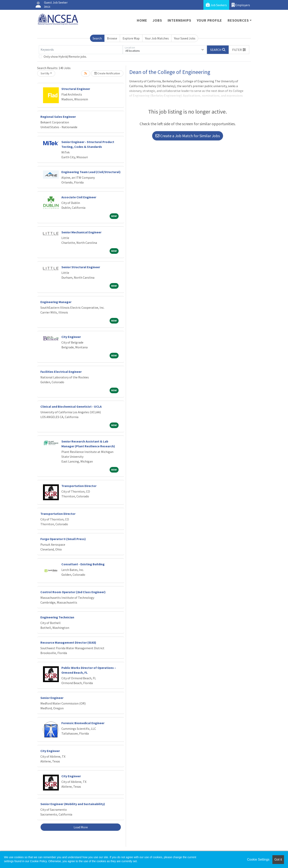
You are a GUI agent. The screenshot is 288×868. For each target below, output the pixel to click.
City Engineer (71, 337)
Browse (112, 38)
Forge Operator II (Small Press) (63, 539)
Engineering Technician (57, 617)
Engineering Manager (56, 302)
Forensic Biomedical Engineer (83, 723)
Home (142, 20)
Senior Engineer (52, 698)
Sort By (45, 73)
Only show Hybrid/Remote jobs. (65, 56)
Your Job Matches (157, 38)
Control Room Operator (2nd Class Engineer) (73, 592)
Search (97, 38)
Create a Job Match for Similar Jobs (188, 136)
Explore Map (131, 38)
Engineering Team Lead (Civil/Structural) (91, 172)
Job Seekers (216, 5)
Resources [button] (238, 20)
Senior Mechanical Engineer (81, 232)
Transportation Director (79, 486)
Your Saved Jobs (185, 38)
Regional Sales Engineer (58, 117)
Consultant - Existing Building (83, 564)
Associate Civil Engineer (79, 197)
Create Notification (107, 73)
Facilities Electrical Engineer (61, 372)
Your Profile (209, 20)
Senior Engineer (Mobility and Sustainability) (73, 804)
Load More (81, 827)
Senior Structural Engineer (81, 267)
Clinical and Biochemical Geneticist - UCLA (71, 406)
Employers (241, 5)
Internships (179, 20)
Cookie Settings (258, 859)
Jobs (157, 20)
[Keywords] (81, 50)
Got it (278, 859)
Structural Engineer (76, 89)
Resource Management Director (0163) (68, 642)
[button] (239, 50)
